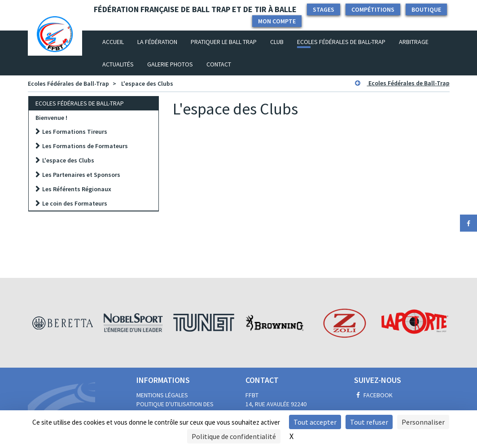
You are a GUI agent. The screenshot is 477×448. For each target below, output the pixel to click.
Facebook (373, 395)
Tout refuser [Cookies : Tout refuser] (369, 422)
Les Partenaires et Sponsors (81, 175)
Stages (324, 9)
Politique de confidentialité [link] (234, 436)
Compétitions (373, 9)
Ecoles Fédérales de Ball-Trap (341, 42)
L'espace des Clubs (147, 83)
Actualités (118, 64)
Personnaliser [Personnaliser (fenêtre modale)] (423, 422)
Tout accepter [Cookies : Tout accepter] (315, 422)
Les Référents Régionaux (77, 189)
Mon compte (277, 21)
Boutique (426, 9)
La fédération (157, 42)
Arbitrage (414, 42)
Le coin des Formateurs (75, 203)
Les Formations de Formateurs (85, 146)
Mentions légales (162, 395)
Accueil (116, 41)
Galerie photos (170, 64)
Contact (219, 64)
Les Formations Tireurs (75, 132)
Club (277, 42)
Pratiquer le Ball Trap (224, 42)
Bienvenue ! (51, 118)
